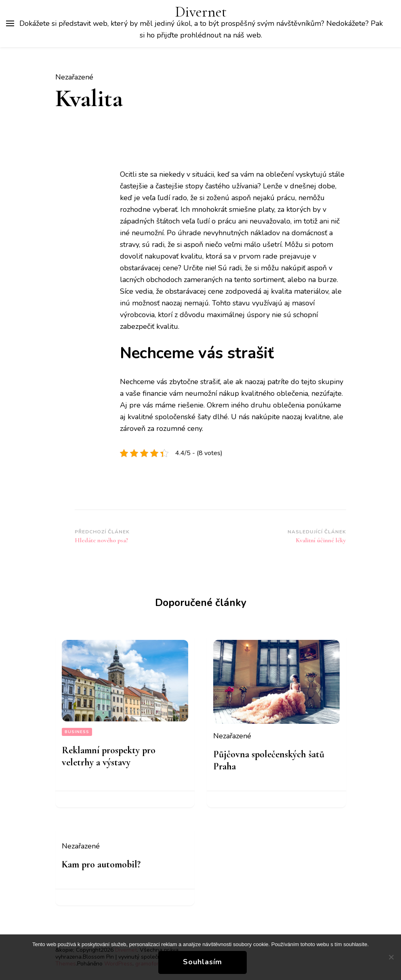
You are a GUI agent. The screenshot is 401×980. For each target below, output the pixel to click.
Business (77, 732)
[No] (391, 957)
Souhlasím (203, 962)
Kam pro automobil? (101, 864)
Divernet (201, 12)
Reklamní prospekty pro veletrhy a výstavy (109, 756)
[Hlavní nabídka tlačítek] (10, 23)
